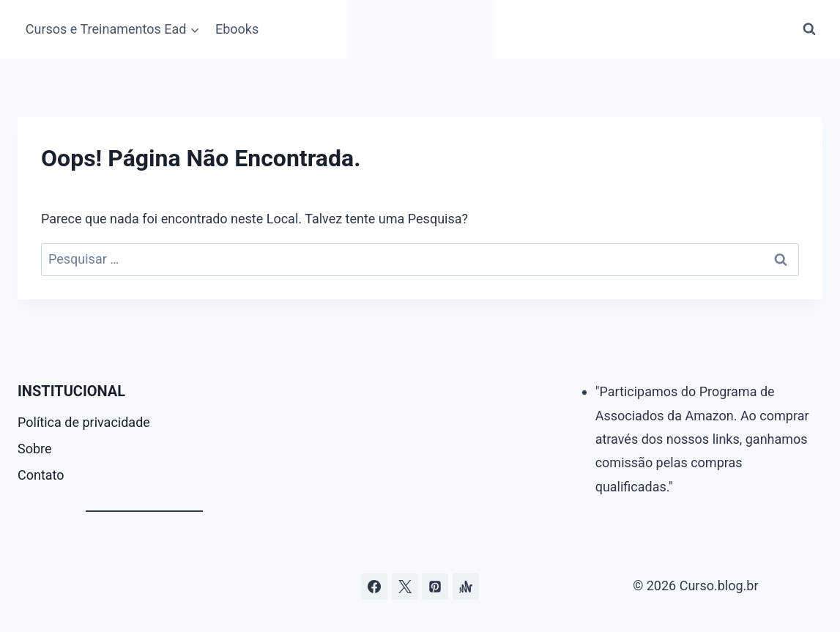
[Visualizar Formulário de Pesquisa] (809, 29)
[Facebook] (374, 587)
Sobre (35, 449)
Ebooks (237, 29)
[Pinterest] (435, 587)
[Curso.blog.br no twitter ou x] (405, 587)
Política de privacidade (84, 422)
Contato (41, 475)
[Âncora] (466, 587)
